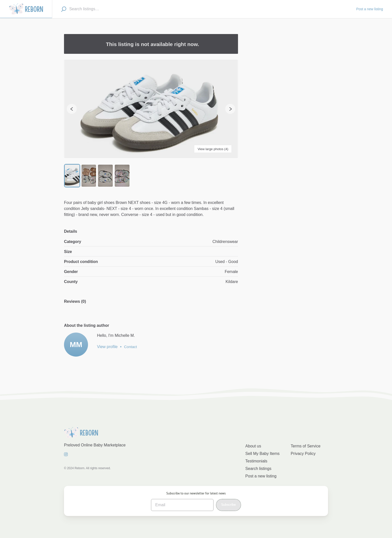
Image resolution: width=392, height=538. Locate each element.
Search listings (258, 469)
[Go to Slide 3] (107, 176)
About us (253, 446)
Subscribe (228, 505)
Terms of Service (306, 446)
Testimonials (256, 461)
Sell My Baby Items (262, 454)
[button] (151, 109)
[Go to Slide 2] (90, 176)
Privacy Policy (303, 454)
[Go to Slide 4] (124, 176)
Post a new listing (261, 476)
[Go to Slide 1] (72, 176)
